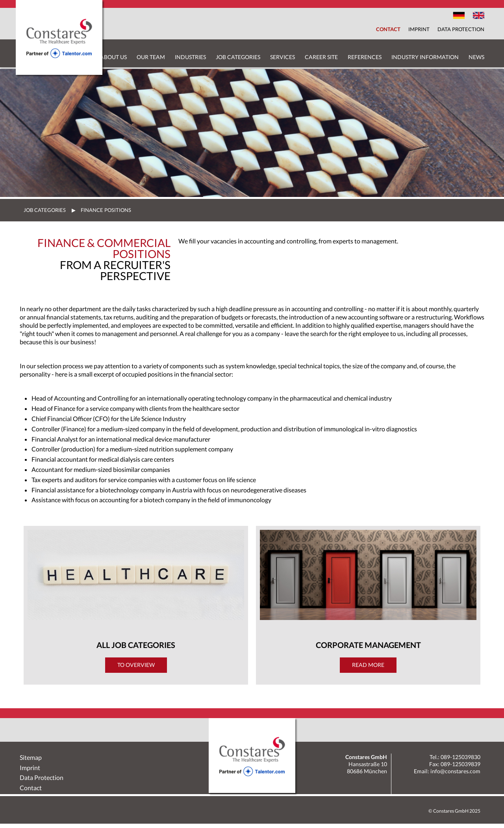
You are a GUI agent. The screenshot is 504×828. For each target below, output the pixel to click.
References (365, 57)
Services (283, 57)
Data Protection (461, 29)
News (476, 57)
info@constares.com (455, 771)
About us (113, 57)
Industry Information (425, 57)
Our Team (151, 57)
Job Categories (238, 57)
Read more (368, 665)
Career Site (321, 57)
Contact (388, 29)
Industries (190, 57)
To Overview (136, 665)
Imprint (419, 29)
